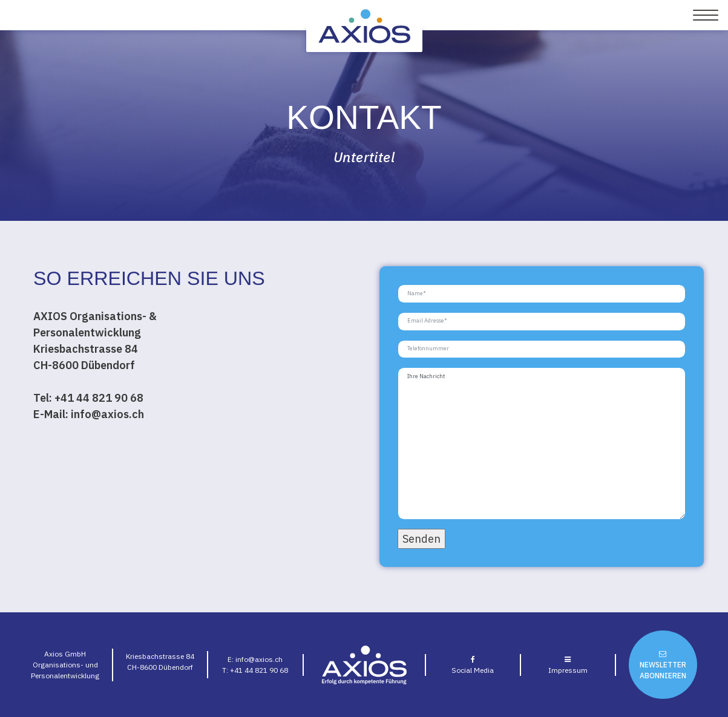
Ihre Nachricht (542, 444)
